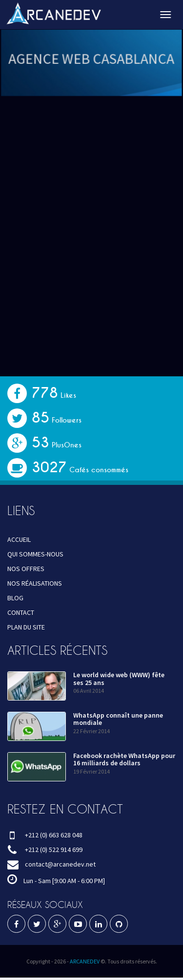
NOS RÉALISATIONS (35, 583)
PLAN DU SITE (26, 627)
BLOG (15, 598)
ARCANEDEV (85, 961)
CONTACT (21, 612)
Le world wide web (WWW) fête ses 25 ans (119, 678)
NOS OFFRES (26, 569)
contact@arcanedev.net (60, 864)
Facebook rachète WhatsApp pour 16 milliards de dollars (124, 759)
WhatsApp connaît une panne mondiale (118, 719)
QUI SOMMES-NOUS (35, 554)
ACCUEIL (19, 539)
